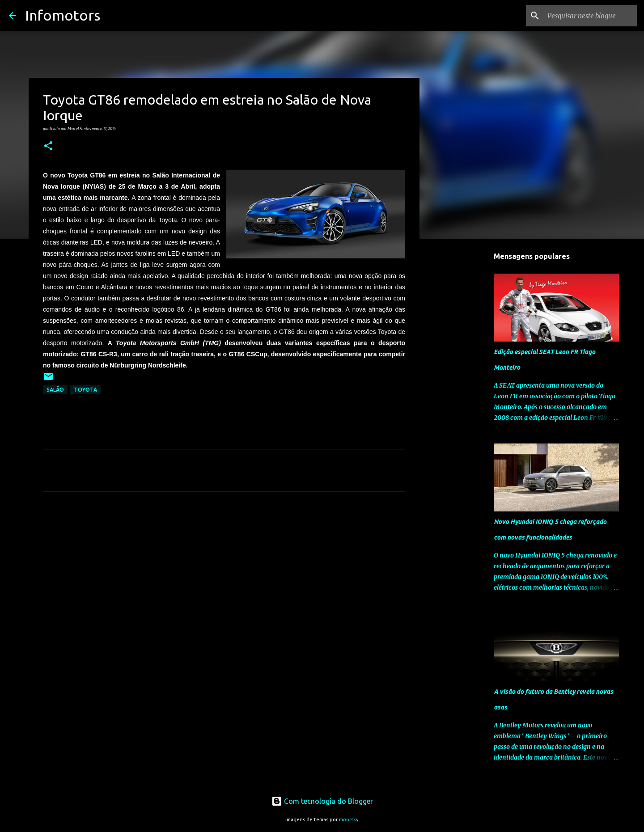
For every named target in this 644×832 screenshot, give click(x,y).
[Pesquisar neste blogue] (590, 16)
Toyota (85, 390)
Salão (55, 390)
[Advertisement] (224, 582)
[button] (48, 146)
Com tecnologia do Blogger (322, 801)
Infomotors (63, 15)
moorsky (349, 819)
